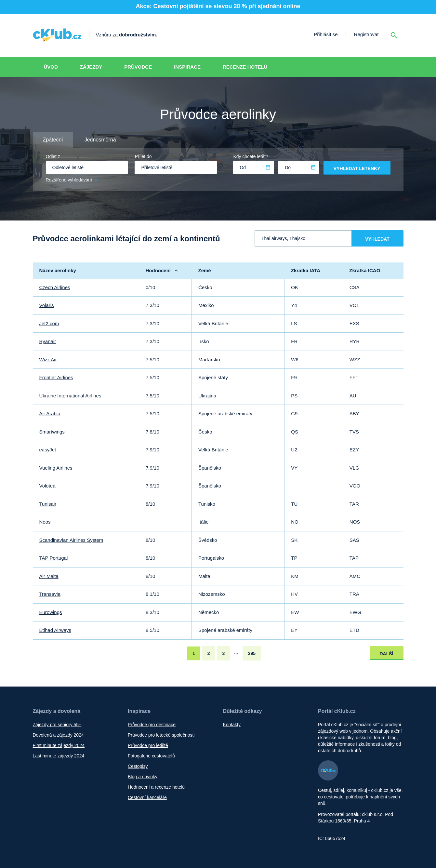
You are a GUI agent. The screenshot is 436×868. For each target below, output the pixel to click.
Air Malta (49, 576)
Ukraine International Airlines (70, 396)
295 (252, 653)
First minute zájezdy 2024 (59, 745)
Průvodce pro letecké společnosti (161, 735)
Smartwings (52, 432)
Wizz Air (48, 360)
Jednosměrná (100, 140)
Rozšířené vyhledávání (72, 180)
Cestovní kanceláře (147, 797)
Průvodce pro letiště (148, 745)
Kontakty (232, 725)
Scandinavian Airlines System (71, 540)
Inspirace (187, 67)
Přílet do (143, 156)
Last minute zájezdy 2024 (59, 756)
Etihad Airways (55, 630)
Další (387, 654)
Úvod (51, 67)
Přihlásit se (326, 34)
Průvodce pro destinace (152, 725)
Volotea (47, 486)
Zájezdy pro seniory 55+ (57, 725)
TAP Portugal (54, 558)
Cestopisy (138, 766)
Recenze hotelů (245, 67)
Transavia (50, 594)
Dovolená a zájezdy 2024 (58, 735)
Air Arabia (50, 414)
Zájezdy (91, 67)
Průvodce (138, 67)
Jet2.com (49, 323)
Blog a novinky (143, 777)
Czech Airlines (55, 287)
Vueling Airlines (56, 468)
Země (204, 270)
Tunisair (48, 504)
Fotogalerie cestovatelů (151, 756)
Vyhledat (377, 239)
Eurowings (51, 612)
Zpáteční (53, 140)
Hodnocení (158, 270)
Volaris (47, 305)
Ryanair (48, 341)
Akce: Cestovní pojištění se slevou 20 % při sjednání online (218, 6)
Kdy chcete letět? (251, 156)
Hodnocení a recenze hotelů (156, 787)
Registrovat (366, 34)
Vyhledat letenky (357, 168)
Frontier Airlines (56, 377)
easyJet (48, 450)
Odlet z (53, 156)
